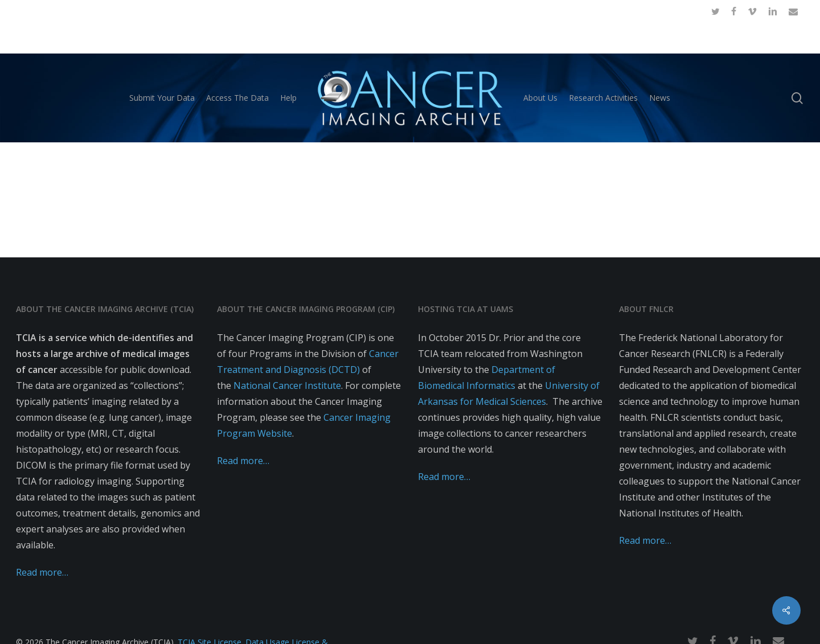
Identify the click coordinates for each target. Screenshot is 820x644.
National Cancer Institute (287, 385)
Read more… (42, 572)
